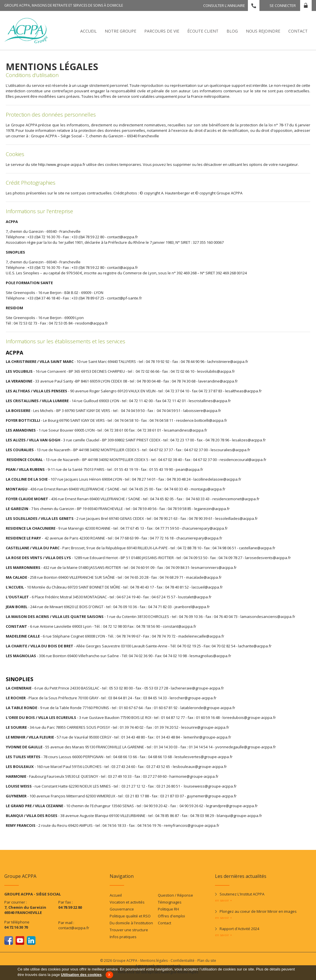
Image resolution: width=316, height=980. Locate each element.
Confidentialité (183, 961)
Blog (232, 31)
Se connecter (283, 5)
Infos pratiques (123, 937)
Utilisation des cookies (81, 975)
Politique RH (168, 909)
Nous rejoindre (263, 31)
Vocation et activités (127, 902)
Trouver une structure (129, 930)
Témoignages (170, 902)
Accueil (88, 31)
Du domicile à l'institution (131, 923)
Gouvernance (122, 909)
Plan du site (207, 961)
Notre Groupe (120, 31)
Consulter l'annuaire (224, 5)
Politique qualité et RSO (130, 916)
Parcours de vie (162, 31)
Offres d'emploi (171, 916)
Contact (298, 31)
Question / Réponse (175, 895)
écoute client (203, 31)
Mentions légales (154, 961)
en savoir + (224, 900)
